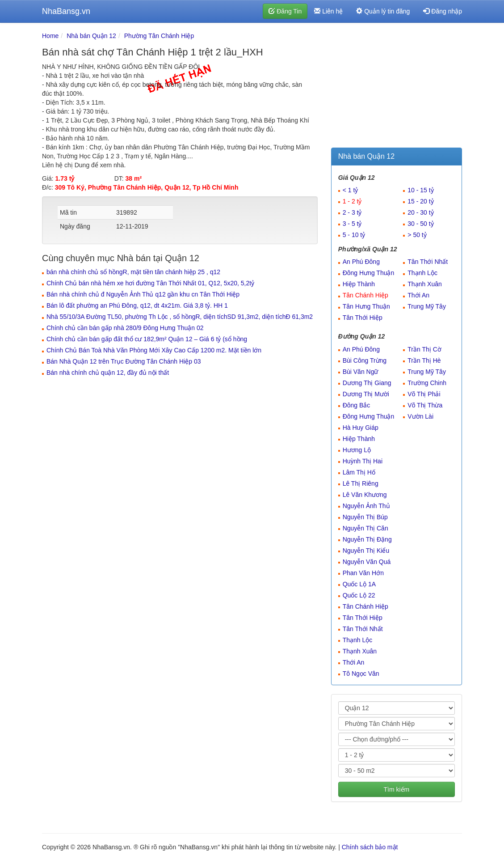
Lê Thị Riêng (361, 483)
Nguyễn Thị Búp (365, 517)
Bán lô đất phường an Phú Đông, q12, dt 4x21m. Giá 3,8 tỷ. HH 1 (137, 305)
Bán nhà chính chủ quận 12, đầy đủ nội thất (108, 373)
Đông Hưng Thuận (369, 273)
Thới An (418, 295)
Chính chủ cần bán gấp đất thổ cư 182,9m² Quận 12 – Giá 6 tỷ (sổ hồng (147, 339)
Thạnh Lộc (422, 273)
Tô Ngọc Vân (361, 674)
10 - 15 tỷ (420, 190)
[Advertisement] (397, 87)
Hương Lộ (357, 450)
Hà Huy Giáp (361, 428)
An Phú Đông (361, 262)
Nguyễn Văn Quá (367, 562)
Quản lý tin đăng (383, 11)
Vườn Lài (420, 416)
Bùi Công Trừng (365, 360)
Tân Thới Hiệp (363, 318)
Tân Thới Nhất (428, 262)
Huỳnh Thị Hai (363, 461)
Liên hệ (328, 11)
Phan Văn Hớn (363, 573)
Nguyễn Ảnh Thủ (366, 506)
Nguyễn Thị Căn (365, 528)
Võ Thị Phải (424, 394)
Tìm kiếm (396, 789)
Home (50, 36)
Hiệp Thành (359, 284)
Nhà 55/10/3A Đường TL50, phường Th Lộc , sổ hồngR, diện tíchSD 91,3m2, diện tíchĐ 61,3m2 (180, 317)
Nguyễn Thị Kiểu (366, 551)
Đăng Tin (285, 11)
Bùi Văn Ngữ (361, 372)
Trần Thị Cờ (424, 349)
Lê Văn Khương (365, 495)
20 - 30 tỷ (420, 212)
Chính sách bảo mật (370, 847)
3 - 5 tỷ (352, 224)
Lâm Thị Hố (359, 472)
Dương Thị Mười (366, 394)
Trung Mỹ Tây (427, 306)
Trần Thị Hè (424, 360)
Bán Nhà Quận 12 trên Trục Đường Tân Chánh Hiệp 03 (124, 361)
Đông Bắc (357, 405)
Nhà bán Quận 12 (91, 36)
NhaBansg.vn (66, 11)
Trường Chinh (427, 383)
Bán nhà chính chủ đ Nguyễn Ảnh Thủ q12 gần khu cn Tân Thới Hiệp (143, 294)
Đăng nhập (443, 11)
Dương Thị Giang (367, 383)
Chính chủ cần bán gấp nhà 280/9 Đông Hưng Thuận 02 (125, 328)
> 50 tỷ (417, 235)
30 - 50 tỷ (420, 224)
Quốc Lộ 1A (359, 584)
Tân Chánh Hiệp (365, 295)
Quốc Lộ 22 (359, 595)
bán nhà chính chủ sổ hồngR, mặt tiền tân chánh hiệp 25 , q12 (133, 272)
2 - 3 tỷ (352, 212)
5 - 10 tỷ (354, 235)
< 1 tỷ (351, 190)
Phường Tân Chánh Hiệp (159, 36)
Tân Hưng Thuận (366, 306)
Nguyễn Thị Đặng (367, 539)
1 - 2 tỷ (352, 201)
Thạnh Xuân (425, 284)
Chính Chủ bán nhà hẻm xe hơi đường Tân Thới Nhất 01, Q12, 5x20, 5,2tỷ (150, 283)
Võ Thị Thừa (425, 405)
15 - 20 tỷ (420, 201)
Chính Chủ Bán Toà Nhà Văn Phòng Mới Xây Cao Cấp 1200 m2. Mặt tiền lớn (154, 350)
